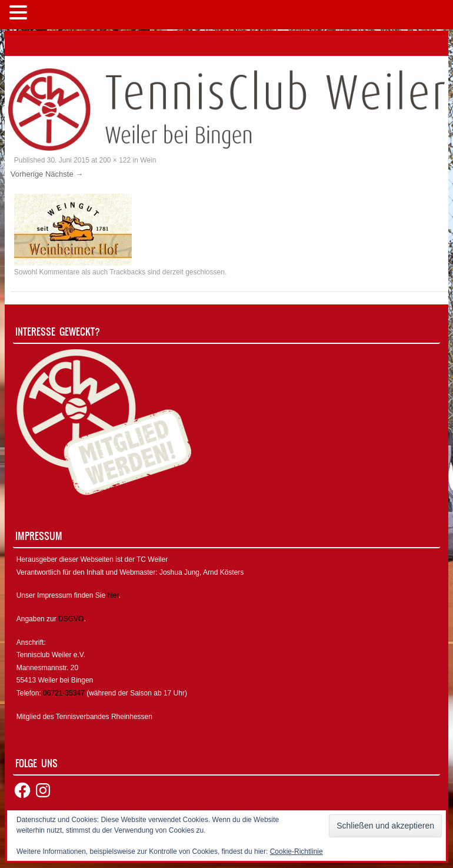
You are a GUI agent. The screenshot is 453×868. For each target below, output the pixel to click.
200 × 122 (115, 160)
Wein (148, 160)
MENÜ (50, 15)
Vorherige (27, 174)
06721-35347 (64, 693)
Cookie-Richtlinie (297, 852)
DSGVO (71, 619)
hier (113, 595)
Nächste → (64, 174)
